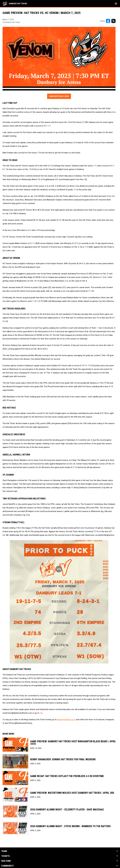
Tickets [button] (5, 856)
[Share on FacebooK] (108, 21)
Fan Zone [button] (6, 861)
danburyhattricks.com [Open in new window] (66, 720)
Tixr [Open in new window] (41, 713)
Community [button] (7, 866)
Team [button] (4, 851)
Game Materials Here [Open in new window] (59, 96)
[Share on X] (113, 21)
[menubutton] (116, 4)
